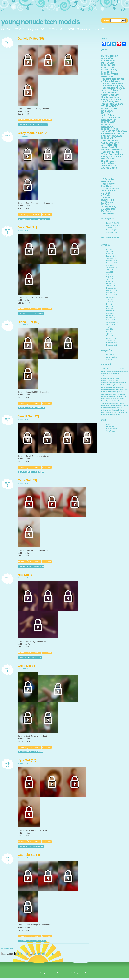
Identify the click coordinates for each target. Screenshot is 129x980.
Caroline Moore (84, 973)
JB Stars (106, 198)
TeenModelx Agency (112, 86)
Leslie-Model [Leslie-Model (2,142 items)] (119, 396)
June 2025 (110, 274)
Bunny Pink (108, 200)
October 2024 (111, 293)
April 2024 (110, 306)
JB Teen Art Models (112, 81)
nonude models (34, 120)
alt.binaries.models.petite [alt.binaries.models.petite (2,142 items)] (120, 371)
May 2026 (110, 249)
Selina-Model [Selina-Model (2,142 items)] (110, 412)
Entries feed (110, 426)
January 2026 (111, 258)
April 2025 (110, 279)
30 (43, 954)
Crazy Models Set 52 (32, 133)
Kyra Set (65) (27, 760)
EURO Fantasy (109, 70)
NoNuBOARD (108, 120)
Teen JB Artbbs (110, 93)
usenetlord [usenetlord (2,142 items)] (117, 415)
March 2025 (110, 281)
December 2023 (112, 315)
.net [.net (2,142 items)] (102, 369)
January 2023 (111, 341)
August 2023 (111, 325)
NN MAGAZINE (109, 109)
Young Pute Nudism (112, 104)
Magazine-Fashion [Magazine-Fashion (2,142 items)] (111, 401)
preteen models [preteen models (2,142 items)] (106, 410)
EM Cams (106, 182)
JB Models (107, 202)
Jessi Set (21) (27, 227)
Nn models (22, 120)
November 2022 (112, 345)
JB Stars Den (108, 209)
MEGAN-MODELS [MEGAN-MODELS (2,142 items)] (111, 405)
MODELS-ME (108, 159)
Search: (107, 20)
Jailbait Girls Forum (112, 83)
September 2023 (112, 322)
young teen (47, 120)
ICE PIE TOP (108, 61)
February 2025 (111, 283)
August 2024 (111, 297)
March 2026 (110, 254)
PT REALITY (108, 63)
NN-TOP (106, 113)
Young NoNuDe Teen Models (40, 22)
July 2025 (110, 272)
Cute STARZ (108, 67)
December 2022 (112, 343)
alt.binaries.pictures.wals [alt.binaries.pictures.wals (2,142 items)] (109, 376)
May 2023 (110, 331)
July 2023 (110, 327)
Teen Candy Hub (110, 102)
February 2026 (111, 256)
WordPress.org (111, 431)
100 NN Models (109, 168)
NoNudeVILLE (109, 138)
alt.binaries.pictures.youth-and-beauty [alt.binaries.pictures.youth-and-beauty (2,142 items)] (113, 383)
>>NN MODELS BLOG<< (114, 131)
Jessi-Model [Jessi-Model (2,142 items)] (111, 396)
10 (35, 954)
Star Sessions (109, 161)
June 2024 (110, 302)
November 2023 (112, 318)
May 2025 (110, 277)
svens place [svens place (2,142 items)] (118, 412)
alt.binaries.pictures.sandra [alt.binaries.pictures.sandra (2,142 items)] (110, 373)
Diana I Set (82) (29, 322)
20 (39, 954)
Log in (108, 424)
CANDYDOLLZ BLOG (113, 134)
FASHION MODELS (112, 136)
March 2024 (110, 309)
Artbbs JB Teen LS (111, 90)
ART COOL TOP (110, 145)
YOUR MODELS (110, 106)
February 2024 (111, 311)
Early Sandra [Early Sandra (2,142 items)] (120, 389)
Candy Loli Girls (110, 97)
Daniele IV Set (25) (31, 38)
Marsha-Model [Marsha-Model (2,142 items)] (114, 403)
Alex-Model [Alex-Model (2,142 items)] (108, 369)
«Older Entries (7, 949)
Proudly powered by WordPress (50, 973)
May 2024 (110, 304)
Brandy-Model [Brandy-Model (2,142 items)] (114, 385)
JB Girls (106, 195)
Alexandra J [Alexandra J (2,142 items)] (115, 369)
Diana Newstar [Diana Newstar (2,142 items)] (111, 389)
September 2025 (112, 268)
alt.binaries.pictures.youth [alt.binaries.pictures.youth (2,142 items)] (110, 380)
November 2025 (112, 263)
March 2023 (110, 336)
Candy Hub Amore (111, 99)
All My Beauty (109, 207)
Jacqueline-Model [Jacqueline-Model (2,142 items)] (115, 394)
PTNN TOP (107, 77)
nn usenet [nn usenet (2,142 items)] (110, 408)
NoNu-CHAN (108, 65)
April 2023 (110, 334)
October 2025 (111, 265)
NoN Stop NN (108, 122)
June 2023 (110, 329)
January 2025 (111, 286)
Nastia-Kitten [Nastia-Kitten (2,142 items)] (121, 405)
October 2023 (111, 320)
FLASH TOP (108, 72)
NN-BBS (106, 124)
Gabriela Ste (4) (29, 855)
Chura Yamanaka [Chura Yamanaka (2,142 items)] (111, 387)
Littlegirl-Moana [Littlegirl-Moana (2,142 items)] (111, 399)
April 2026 (110, 252)
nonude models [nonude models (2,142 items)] (118, 408)
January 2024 (111, 313)
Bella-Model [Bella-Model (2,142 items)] (105, 385)
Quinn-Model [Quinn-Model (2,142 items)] (116, 410)
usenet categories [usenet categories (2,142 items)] (107, 415)
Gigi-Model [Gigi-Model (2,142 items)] (119, 392)
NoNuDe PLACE (110, 129)
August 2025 (111, 270)
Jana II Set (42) (28, 416)
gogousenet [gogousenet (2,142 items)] (105, 394)
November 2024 (112, 290)
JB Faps (106, 193)
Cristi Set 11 (26, 666)
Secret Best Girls (110, 95)
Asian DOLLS (109, 166)
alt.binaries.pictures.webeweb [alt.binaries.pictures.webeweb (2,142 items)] (111, 378)
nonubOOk (107, 58)
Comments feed (112, 429)
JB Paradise (108, 179)
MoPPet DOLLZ (110, 56)
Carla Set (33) (27, 480)
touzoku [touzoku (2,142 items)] (125, 412)
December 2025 (112, 261)
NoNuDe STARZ (110, 74)
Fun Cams (107, 186)
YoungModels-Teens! (113, 79)
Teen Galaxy (108, 184)
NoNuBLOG (108, 127)
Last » (55, 954)
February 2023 (111, 338)
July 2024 (110, 299)
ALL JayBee (108, 163)
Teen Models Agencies (113, 88)
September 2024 (112, 295)
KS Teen (106, 204)
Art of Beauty (108, 191)
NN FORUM (107, 111)
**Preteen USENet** (112, 150)
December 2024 (112, 288)
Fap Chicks (107, 211)
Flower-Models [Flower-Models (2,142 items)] (110, 392)
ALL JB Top (108, 115)
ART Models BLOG (111, 118)
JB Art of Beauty (110, 188)
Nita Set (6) (26, 575)
